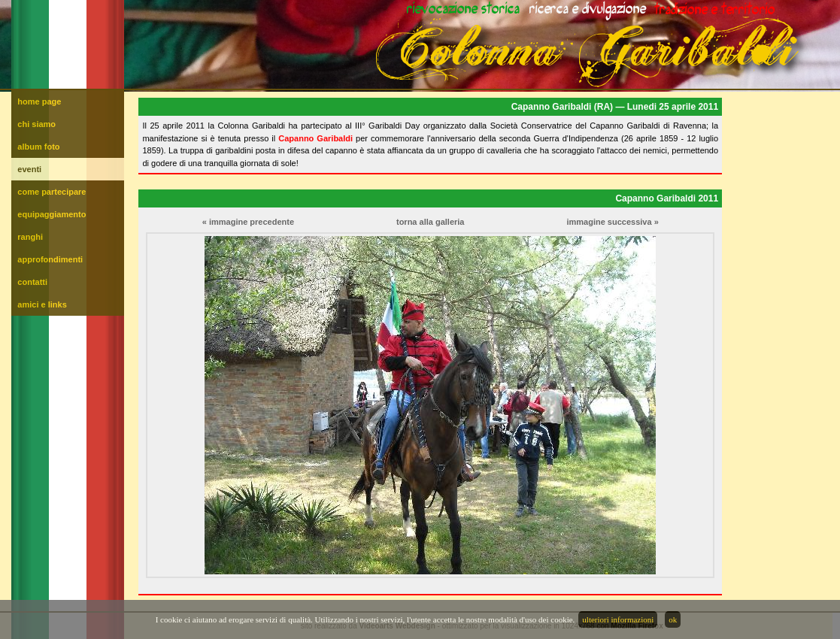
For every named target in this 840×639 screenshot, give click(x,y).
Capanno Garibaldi (315, 138)
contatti (32, 282)
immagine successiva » (612, 222)
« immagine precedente (248, 222)
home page (39, 101)
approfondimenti (50, 259)
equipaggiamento (52, 214)
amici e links (42, 304)
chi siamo (36, 124)
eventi (29, 169)
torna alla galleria (430, 222)
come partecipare (52, 192)
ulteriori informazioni (618, 619)
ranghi (30, 237)
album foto (38, 147)
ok (673, 619)
